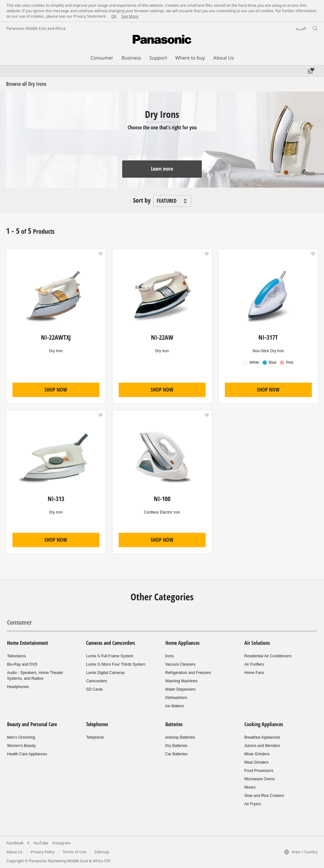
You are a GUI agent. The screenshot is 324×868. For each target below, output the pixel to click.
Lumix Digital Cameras (105, 673)
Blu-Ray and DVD (22, 664)
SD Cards (94, 689)
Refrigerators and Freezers (188, 673)
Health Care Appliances (27, 754)
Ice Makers (175, 706)
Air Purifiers (254, 664)
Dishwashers (176, 698)
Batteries (174, 724)
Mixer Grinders (257, 754)
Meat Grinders (257, 762)
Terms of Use (75, 852)
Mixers (250, 787)
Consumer (20, 622)
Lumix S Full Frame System (110, 656)
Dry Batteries (176, 746)
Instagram (61, 843)
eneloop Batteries (180, 737)
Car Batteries (177, 754)
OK (114, 16)
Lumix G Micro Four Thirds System (116, 664)
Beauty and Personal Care (32, 724)
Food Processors (259, 771)
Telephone (95, 737)
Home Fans (254, 673)
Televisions (16, 656)
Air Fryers (253, 804)
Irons (170, 656)
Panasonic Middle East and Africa (36, 28)
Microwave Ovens (260, 779)
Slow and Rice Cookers (264, 796)
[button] (101, 254)
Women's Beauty (21, 746)
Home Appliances (182, 643)
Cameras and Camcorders (111, 643)
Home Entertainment (28, 643)
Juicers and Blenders (262, 746)
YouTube (41, 843)
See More (130, 16)
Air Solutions (257, 643)
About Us (15, 852)
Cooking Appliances (264, 724)
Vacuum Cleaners (181, 664)
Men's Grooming (21, 737)
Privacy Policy (43, 852)
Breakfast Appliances (262, 737)
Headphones (18, 687)
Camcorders (96, 681)
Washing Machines (182, 681)
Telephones (97, 724)
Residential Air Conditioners (268, 656)
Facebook (15, 843)
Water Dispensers (181, 689)
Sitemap (102, 852)
